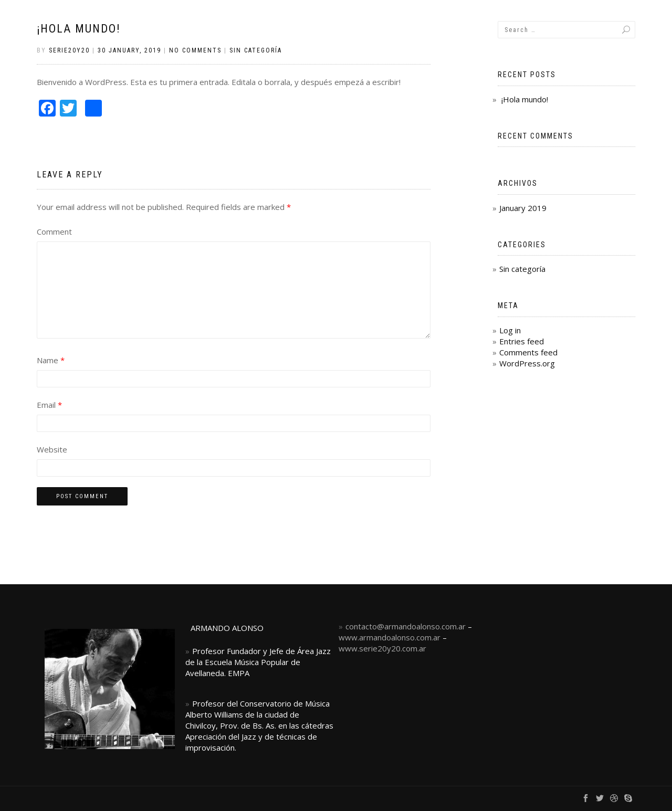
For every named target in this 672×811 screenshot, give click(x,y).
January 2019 (523, 208)
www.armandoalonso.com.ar (390, 637)
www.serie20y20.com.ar (382, 648)
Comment (54, 231)
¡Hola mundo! (79, 29)
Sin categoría (256, 50)
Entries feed (522, 341)
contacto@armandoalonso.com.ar (406, 626)
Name (51, 360)
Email (49, 405)
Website (52, 449)
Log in (510, 330)
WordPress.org (527, 363)
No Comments (195, 50)
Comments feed (528, 352)
